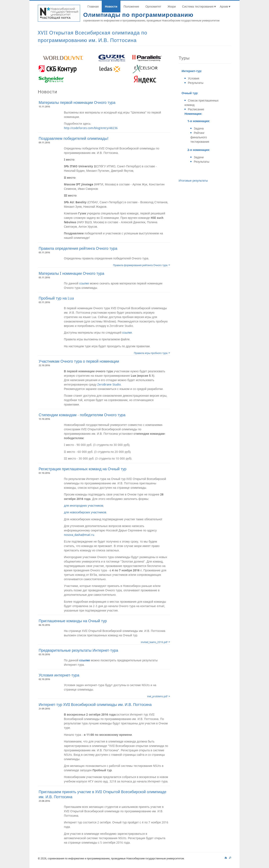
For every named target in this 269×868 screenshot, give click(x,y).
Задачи (199, 157)
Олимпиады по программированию (138, 15)
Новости (111, 6)
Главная (93, 6)
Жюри (172, 6)
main (226, 857)
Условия (194, 78)
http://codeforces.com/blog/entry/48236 (91, 128)
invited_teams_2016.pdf (154, 642)
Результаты (196, 83)
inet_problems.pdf (157, 696)
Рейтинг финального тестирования (200, 137)
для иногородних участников (83, 505)
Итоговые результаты (193, 180)
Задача (199, 128)
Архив (224, 6)
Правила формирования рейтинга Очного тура (140, 265)
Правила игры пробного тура (151, 353)
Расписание (196, 109)
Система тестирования (198, 6)
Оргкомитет (153, 6)
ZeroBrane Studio (109, 384)
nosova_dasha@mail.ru (79, 535)
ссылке (84, 283)
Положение (131, 6)
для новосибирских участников (85, 512)
